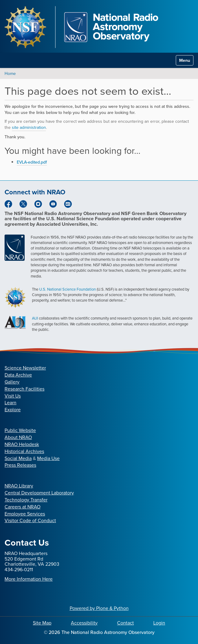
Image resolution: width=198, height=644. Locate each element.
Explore (13, 410)
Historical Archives (24, 451)
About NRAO (18, 437)
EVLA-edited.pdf (32, 162)
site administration (29, 127)
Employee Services (25, 514)
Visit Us (13, 396)
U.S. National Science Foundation (68, 289)
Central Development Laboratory (39, 493)
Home (10, 74)
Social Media (18, 458)
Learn (10, 403)
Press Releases (20, 465)
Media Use (48, 458)
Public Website (20, 430)
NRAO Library (19, 486)
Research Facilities (24, 389)
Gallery (12, 382)
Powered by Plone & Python (99, 608)
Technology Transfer (26, 500)
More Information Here (29, 579)
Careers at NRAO (23, 507)
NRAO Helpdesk (22, 444)
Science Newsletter (25, 368)
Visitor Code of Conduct (30, 520)
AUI (35, 318)
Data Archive (18, 375)
